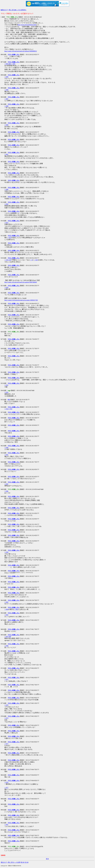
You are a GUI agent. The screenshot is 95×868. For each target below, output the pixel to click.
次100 (27, 862)
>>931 (6, 385)
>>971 (6, 679)
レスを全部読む (21, 10)
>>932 (6, 392)
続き (47, 859)
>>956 (6, 552)
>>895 (13, 64)
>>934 (10, 409)
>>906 (6, 189)
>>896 (6, 77)
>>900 (6, 125)
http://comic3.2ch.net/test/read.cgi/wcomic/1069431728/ (21, 300)
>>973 (6, 718)
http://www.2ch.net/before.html (27, 25)
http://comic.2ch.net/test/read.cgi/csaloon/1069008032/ (21, 51)
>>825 (9, 238)
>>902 (6, 204)
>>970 (6, 705)
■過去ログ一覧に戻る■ (8, 10)
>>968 (6, 646)
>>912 (6, 223)
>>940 (6, 448)
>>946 (6, 491)
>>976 (6, 782)
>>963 (6, 602)
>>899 (6, 106)
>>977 (6, 744)
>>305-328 (8, 260)
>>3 (31, 260)
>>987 (6, 825)
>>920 (6, 287)
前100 (23, 862)
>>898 (6, 90)
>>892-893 (8, 64)
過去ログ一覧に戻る (7, 862)
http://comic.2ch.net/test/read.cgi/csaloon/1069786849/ (21, 282)
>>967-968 (8, 637)
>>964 (6, 609)
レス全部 (17, 862)
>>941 (6, 455)
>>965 (6, 615)
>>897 (6, 99)
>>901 (6, 154)
